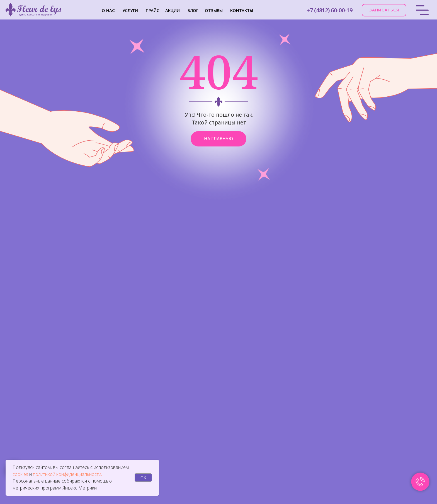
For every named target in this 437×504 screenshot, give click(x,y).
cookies (21, 474)
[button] (384, 10)
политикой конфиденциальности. (67, 474)
